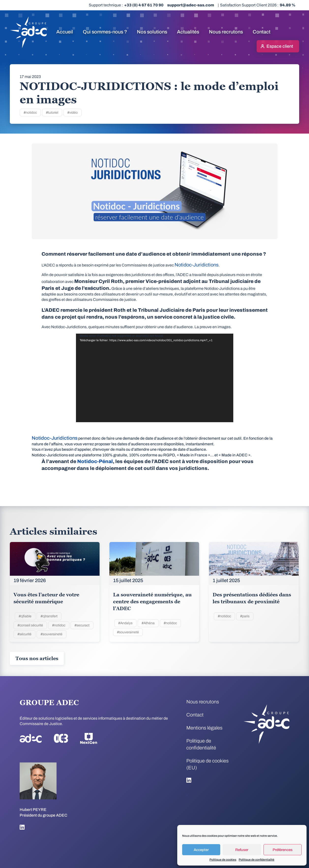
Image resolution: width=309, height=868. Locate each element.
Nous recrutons (226, 32)
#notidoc (30, 113)
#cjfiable (25, 616)
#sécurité (24, 634)
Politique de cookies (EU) (207, 764)
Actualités (188, 32)
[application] (155, 378)
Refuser (242, 850)
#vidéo (73, 113)
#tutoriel (52, 113)
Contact (262, 32)
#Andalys (125, 623)
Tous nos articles (37, 658)
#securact (82, 625)
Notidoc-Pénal (95, 461)
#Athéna (148, 623)
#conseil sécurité (30, 625)
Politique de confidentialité (257, 860)
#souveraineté (51, 634)
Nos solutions (152, 32)
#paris (245, 616)
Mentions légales (204, 728)
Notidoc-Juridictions (197, 265)
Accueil (65, 32)
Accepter (201, 850)
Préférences (283, 850)
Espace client (280, 46)
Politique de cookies (223, 860)
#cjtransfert (49, 616)
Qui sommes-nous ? (105, 32)
